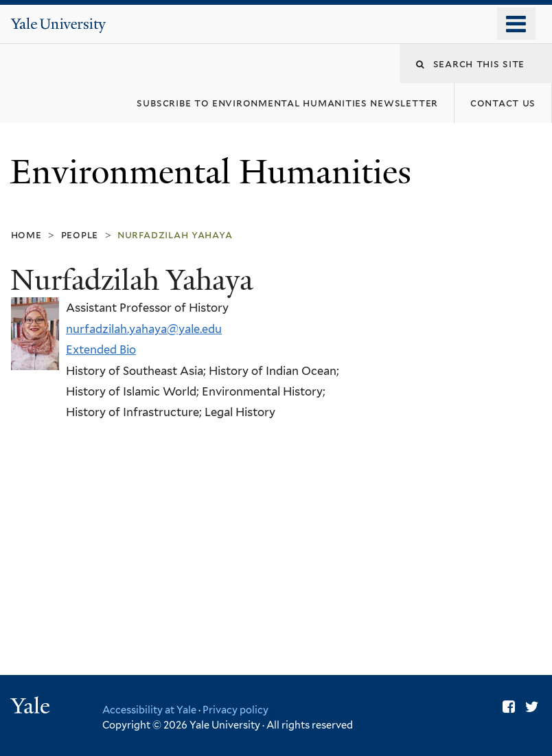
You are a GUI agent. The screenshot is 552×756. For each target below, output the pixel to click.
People (80, 234)
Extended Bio (101, 350)
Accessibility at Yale (149, 710)
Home (26, 234)
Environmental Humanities (215, 172)
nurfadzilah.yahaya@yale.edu (144, 329)
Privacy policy (235, 710)
